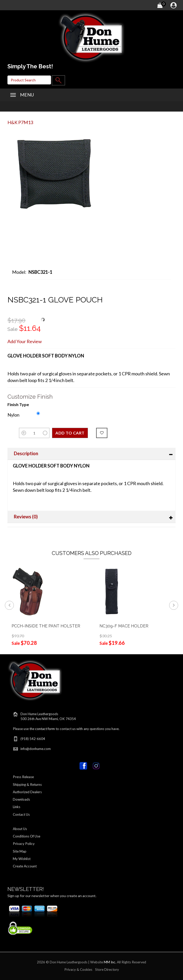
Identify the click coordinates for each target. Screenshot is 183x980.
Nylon (13, 415)
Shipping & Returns (27, 785)
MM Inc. (110, 962)
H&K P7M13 (20, 122)
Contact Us (21, 814)
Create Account (25, 866)
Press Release (23, 777)
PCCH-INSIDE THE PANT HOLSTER (46, 626)
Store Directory (107, 970)
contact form (45, 729)
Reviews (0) (26, 517)
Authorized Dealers (27, 792)
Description (26, 453)
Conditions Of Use (27, 836)
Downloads (21, 799)
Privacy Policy (24, 844)
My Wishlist (22, 859)
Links (17, 807)
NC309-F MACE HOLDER (124, 626)
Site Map (20, 851)
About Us (20, 829)
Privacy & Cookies (78, 970)
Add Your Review (25, 341)
